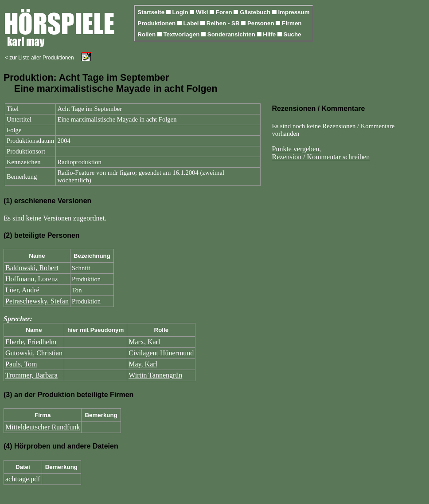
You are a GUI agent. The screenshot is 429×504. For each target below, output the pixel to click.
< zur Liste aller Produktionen (39, 58)
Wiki (203, 12)
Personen (261, 23)
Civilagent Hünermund (161, 353)
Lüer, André (22, 290)
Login (181, 12)
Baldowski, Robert (32, 268)
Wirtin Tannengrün (155, 375)
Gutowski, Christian (34, 353)
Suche (292, 34)
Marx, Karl (144, 342)
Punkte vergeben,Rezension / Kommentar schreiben (321, 153)
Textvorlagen (182, 34)
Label (192, 23)
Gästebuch (256, 12)
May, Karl (143, 364)
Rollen (147, 34)
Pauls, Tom (21, 364)
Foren (225, 12)
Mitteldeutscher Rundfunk (43, 427)
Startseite (152, 12)
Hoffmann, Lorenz (32, 279)
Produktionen (157, 23)
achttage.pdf (23, 479)
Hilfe (270, 34)
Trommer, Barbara (31, 375)
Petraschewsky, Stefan (37, 301)
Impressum (294, 12)
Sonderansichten (232, 34)
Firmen (292, 23)
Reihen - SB (224, 23)
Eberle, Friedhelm (31, 342)
